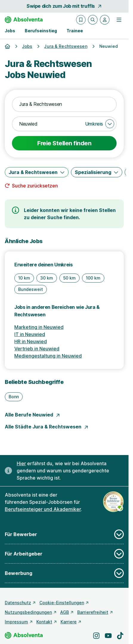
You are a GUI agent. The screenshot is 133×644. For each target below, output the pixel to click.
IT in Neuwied (30, 334)
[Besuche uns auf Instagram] (96, 636)
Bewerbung (64, 573)
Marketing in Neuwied (39, 327)
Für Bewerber (64, 534)
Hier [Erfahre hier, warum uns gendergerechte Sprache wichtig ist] (21, 463)
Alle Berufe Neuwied (33, 415)
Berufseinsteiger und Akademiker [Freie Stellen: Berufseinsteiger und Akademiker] (43, 509)
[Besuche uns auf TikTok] (120, 636)
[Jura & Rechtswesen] (37, 172)
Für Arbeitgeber (64, 554)
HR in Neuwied (31, 341)
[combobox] (64, 104)
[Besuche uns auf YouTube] (108, 636)
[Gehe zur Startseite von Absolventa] (24, 20)
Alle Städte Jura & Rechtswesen (47, 427)
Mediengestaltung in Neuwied (48, 356)
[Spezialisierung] (97, 172)
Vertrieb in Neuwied (37, 349)
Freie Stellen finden (64, 143)
